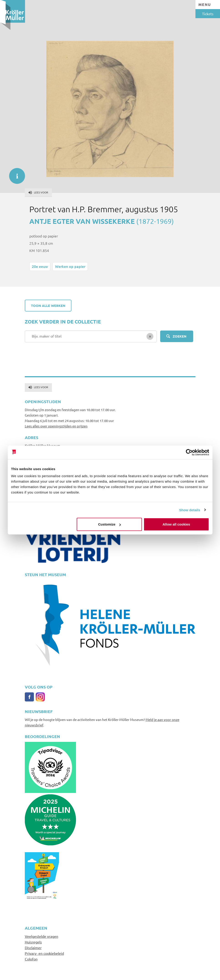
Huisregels (33, 942)
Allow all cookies (176, 524)
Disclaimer (33, 948)
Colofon (31, 959)
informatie (15, 174)
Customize (109, 524)
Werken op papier (70, 266)
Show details (190, 510)
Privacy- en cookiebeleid (44, 953)
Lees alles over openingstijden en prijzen (56, 426)
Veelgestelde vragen (42, 936)
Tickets (208, 14)
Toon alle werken (48, 306)
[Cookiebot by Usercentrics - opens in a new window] (189, 452)
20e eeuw (40, 266)
